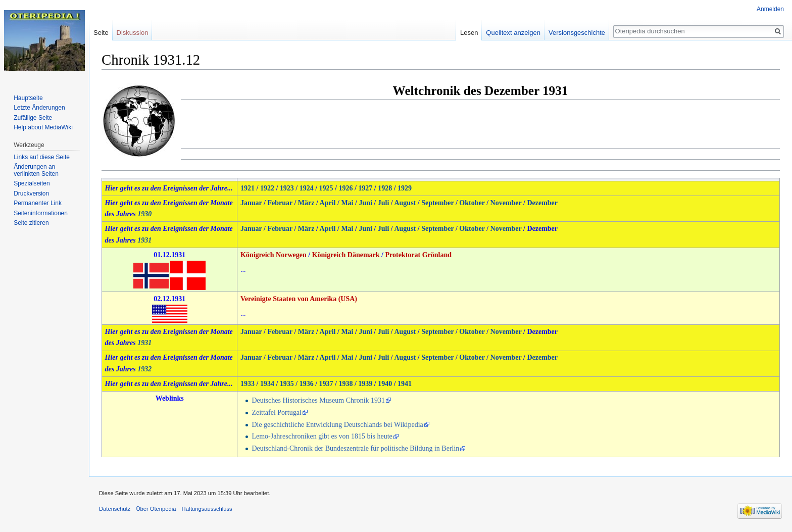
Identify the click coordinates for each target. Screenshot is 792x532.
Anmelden (770, 9)
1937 (326, 384)
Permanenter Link (38, 203)
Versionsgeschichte (577, 33)
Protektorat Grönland (418, 255)
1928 (385, 188)
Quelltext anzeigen (513, 33)
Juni (365, 203)
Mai (347, 203)
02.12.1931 (169, 299)
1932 (144, 369)
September (437, 203)
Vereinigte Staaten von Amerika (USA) (299, 299)
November (506, 203)
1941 (405, 384)
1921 (247, 188)
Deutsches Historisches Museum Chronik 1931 (318, 400)
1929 (405, 188)
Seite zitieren (31, 223)
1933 (247, 384)
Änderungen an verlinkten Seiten (36, 170)
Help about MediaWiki (43, 127)
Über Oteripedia (156, 509)
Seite (101, 33)
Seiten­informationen (41, 213)
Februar (280, 203)
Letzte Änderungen (39, 108)
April (328, 203)
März (306, 203)
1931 (144, 240)
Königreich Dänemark (346, 255)
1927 (365, 188)
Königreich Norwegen (274, 255)
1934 (267, 384)
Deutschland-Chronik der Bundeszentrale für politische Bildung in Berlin (355, 448)
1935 (287, 384)
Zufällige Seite (33, 118)
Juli (384, 203)
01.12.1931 (169, 255)
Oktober (472, 203)
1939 (365, 384)
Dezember (542, 203)
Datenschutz (115, 509)
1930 (144, 214)
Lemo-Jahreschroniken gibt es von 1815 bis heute (322, 436)
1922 (267, 188)
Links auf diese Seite (42, 157)
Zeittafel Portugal (276, 413)
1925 (326, 188)
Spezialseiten (32, 183)
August (405, 203)
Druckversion (31, 194)
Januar (251, 203)
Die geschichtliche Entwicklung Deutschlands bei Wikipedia (337, 425)
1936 (307, 384)
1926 (345, 188)
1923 (287, 188)
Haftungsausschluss (207, 509)
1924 (307, 188)
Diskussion (133, 33)
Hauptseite (28, 98)
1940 (385, 384)
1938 (345, 384)
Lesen (469, 33)
